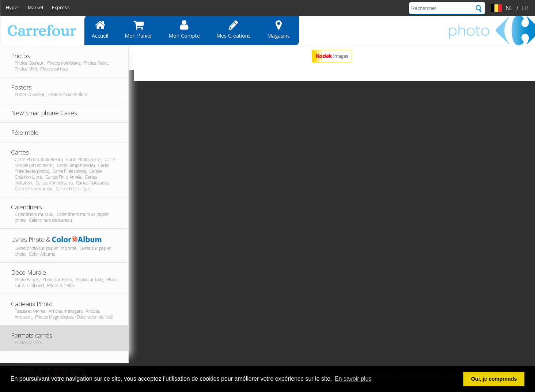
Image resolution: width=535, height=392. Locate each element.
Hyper (13, 7)
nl (509, 8)
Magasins (278, 29)
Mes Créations (234, 29)
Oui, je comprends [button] (494, 379)
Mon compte (184, 29)
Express (61, 7)
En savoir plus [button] (353, 379)
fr (525, 8)
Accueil (100, 29)
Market (36, 7)
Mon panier (138, 29)
